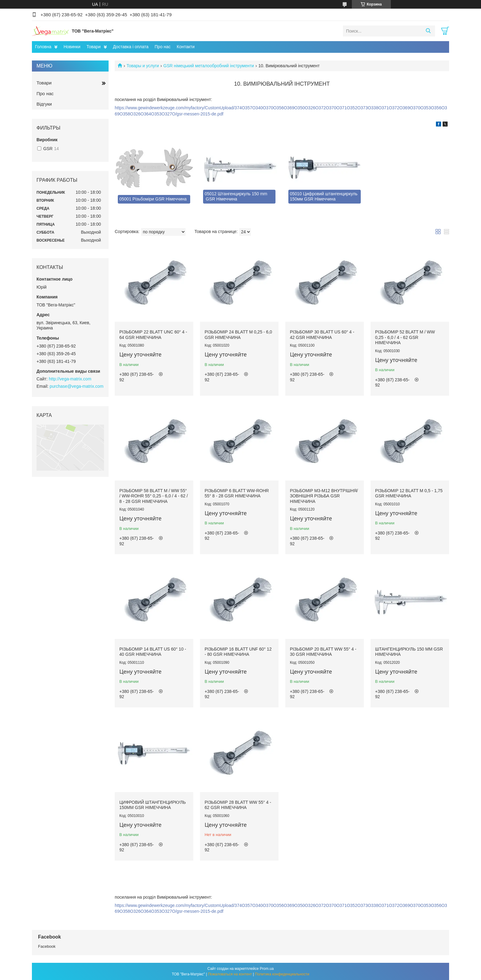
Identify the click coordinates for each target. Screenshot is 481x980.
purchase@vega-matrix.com (77, 386)
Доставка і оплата (131, 47)
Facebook (47, 946)
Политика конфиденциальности (282, 974)
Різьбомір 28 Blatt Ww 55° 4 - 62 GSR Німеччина (238, 805)
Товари (94, 47)
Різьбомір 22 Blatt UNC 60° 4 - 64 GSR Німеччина (153, 335)
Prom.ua (267, 969)
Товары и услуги (143, 66)
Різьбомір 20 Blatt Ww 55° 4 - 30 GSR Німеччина (323, 652)
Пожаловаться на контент (230, 974)
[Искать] (428, 31)
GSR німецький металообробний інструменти (209, 66)
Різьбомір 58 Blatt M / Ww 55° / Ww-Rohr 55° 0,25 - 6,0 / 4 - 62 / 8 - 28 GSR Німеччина (154, 496)
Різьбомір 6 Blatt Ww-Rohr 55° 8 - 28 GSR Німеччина (237, 493)
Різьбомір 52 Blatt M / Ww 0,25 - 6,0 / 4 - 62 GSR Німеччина (405, 337)
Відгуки (44, 104)
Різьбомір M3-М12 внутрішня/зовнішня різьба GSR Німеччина (324, 496)
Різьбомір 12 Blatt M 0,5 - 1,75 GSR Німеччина (409, 493)
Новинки (72, 47)
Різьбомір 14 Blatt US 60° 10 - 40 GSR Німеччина (153, 652)
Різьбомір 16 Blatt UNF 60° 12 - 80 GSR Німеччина (238, 652)
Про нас (163, 47)
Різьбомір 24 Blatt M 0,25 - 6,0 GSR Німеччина (238, 335)
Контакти (186, 47)
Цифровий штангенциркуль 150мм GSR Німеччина (153, 805)
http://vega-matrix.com (70, 379)
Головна (43, 47)
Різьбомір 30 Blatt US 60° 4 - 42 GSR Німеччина (322, 335)
